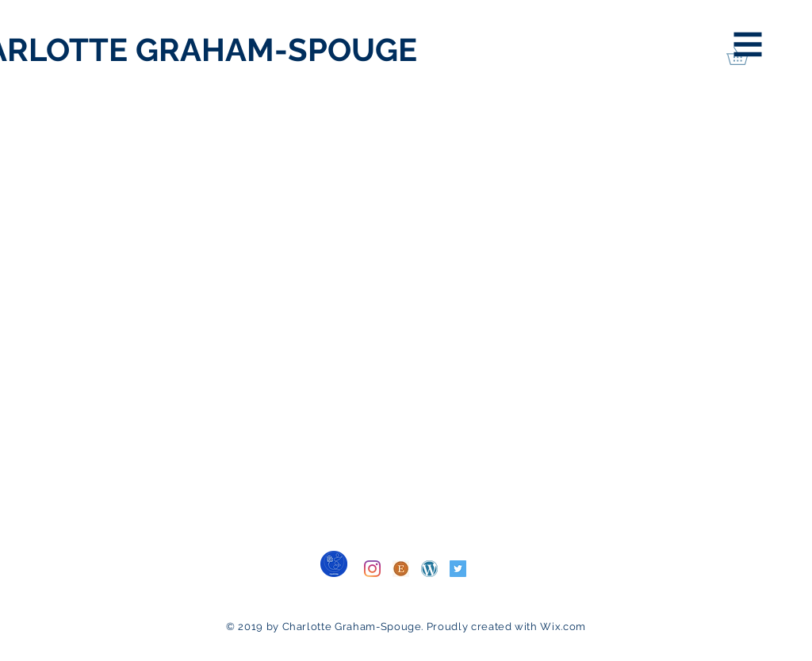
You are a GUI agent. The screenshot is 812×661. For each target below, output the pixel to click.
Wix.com (563, 627)
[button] (748, 45)
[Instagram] (372, 569)
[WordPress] (429, 569)
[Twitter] (458, 569)
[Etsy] (401, 569)
